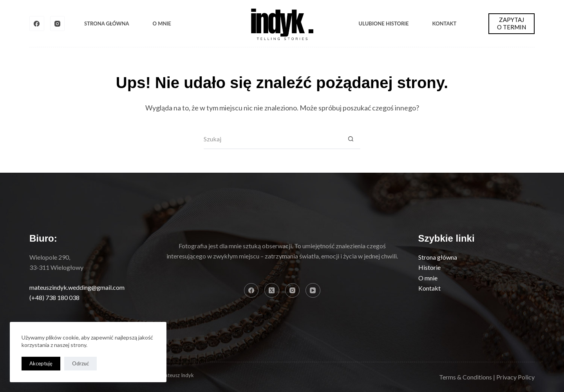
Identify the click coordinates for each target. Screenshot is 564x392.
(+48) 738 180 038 (54, 297)
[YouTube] (313, 291)
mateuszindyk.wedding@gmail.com (77, 287)
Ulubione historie (384, 23)
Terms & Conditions (465, 377)
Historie (429, 267)
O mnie (162, 23)
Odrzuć (80, 363)
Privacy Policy (515, 377)
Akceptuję (41, 363)
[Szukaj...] (272, 139)
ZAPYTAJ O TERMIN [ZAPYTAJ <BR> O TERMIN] (512, 23)
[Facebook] (37, 23)
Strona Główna (107, 23)
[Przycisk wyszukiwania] (351, 139)
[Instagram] (58, 23)
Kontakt (445, 23)
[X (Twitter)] (272, 291)
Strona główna (438, 257)
